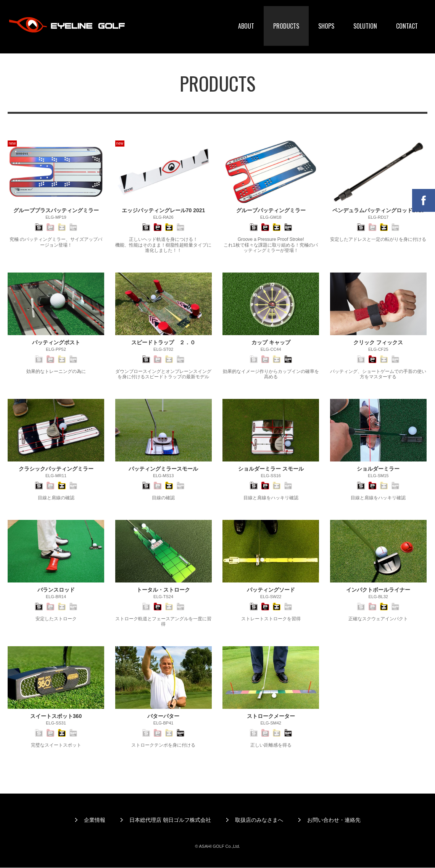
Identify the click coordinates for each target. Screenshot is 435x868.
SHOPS (326, 26)
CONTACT (407, 26)
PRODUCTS (286, 26)
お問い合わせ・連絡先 (334, 820)
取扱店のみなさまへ (259, 820)
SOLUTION (365, 26)
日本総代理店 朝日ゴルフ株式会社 (170, 820)
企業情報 (95, 820)
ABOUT (246, 26)
